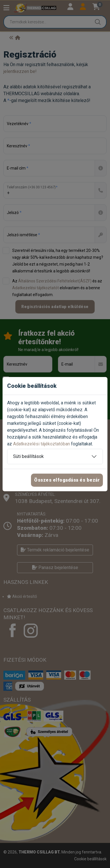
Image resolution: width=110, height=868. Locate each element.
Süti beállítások (28, 456)
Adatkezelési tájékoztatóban (41, 444)
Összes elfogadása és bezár (67, 480)
